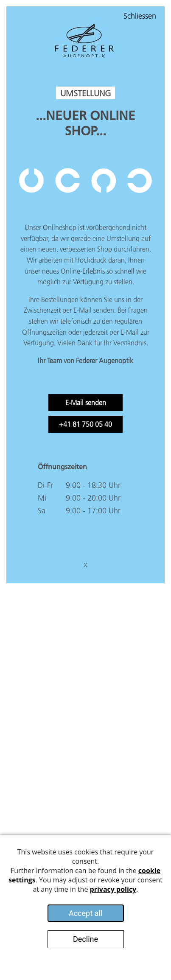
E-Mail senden (86, 403)
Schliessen (140, 16)
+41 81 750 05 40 (85, 424)
